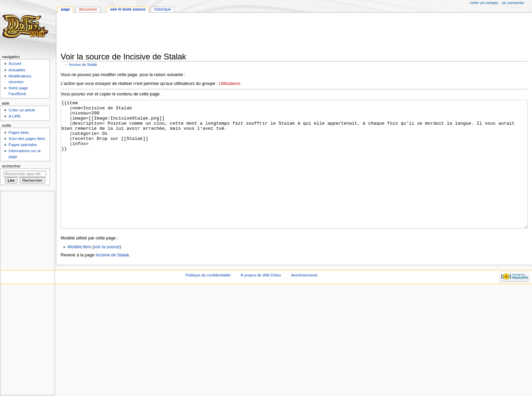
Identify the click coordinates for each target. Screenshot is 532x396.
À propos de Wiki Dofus (261, 301)
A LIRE (15, 116)
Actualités (17, 70)
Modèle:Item (79, 272)
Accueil (15, 64)
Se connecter (513, 3)
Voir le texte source (128, 9)
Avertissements (304, 301)
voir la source (107, 272)
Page (65, 9)
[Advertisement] (184, 33)
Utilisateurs (230, 84)
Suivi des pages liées (27, 139)
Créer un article (22, 110)
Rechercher (11, 166)
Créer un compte (484, 3)
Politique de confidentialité (208, 301)
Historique (163, 9)
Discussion (88, 9)
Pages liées (18, 132)
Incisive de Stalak (83, 65)
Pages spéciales (23, 145)
